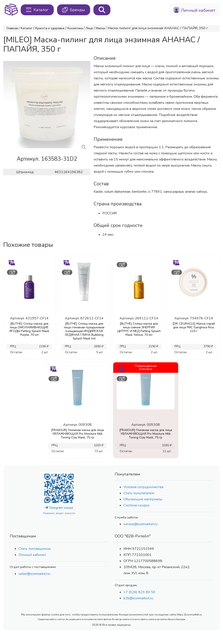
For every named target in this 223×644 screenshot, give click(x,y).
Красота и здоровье (50, 28)
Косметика (75, 28)
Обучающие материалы (143, 499)
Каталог (27, 28)
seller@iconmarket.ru (34, 574)
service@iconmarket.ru (140, 524)
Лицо (89, 28)
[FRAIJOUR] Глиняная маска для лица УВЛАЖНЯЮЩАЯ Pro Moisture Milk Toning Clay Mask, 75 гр (78, 434)
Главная (12, 28)
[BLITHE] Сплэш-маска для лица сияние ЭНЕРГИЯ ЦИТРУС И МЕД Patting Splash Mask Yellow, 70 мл (139, 329)
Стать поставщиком (35, 549)
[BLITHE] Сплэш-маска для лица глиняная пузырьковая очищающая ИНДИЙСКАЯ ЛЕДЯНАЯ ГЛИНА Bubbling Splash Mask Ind (84, 331)
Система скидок (137, 505)
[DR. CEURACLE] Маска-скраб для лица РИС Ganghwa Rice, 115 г (194, 327)
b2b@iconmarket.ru (138, 598)
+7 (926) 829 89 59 (139, 592)
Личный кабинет (32, 555)
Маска (100, 28)
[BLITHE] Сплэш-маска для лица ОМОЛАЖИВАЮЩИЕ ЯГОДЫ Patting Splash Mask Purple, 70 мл (29, 329)
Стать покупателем (139, 493)
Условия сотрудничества (143, 487)
